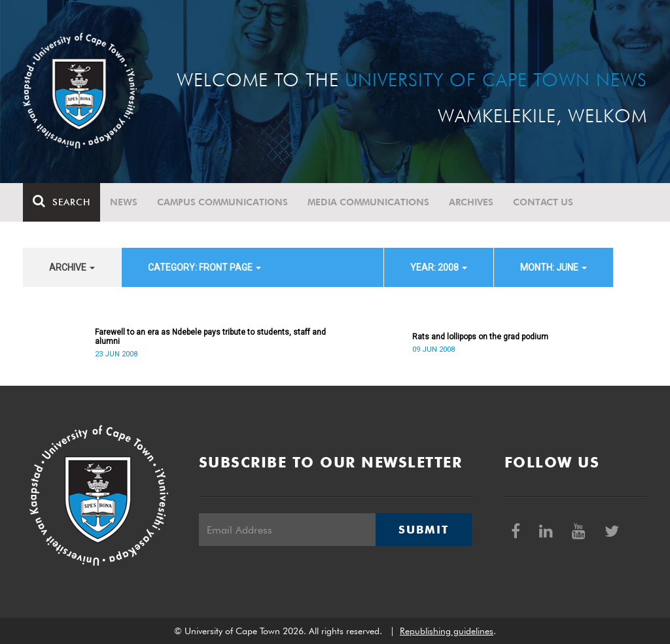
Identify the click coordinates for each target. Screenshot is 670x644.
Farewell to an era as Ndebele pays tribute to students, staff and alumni (210, 337)
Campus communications (222, 202)
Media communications (368, 202)
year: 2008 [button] (439, 267)
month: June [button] (554, 267)
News (124, 202)
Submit (423, 530)
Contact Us (543, 202)
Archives (471, 202)
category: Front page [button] (204, 267)
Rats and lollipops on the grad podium (480, 337)
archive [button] (72, 267)
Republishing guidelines (447, 631)
